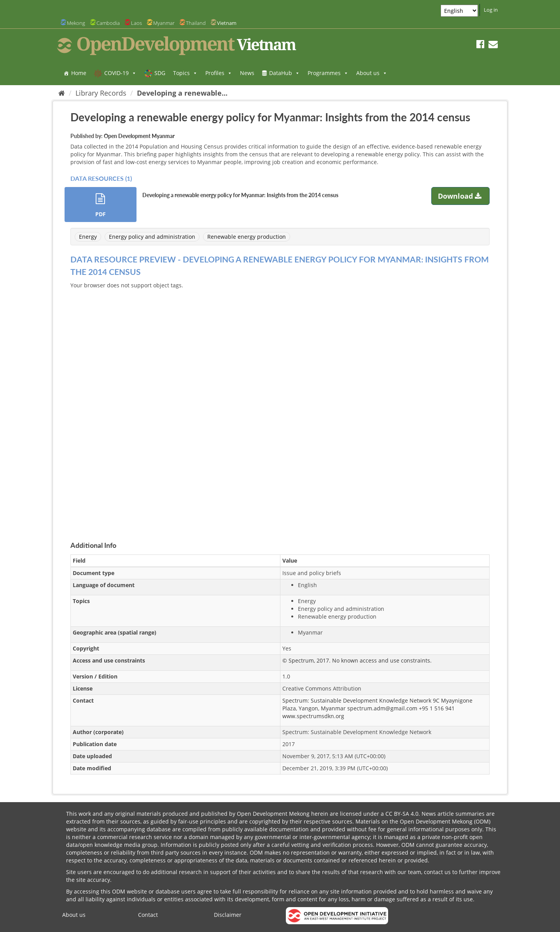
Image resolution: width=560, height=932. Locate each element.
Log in (491, 10)
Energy (88, 237)
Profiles (219, 73)
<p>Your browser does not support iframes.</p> (280, 406)
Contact (148, 915)
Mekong (76, 23)
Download (461, 196)
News (247, 73)
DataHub (284, 73)
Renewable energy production (247, 237)
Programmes (328, 73)
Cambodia (108, 23)
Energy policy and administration (152, 237)
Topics (185, 73)
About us (372, 73)
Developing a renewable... (182, 93)
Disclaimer (228, 915)
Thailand (196, 23)
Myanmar (164, 23)
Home (79, 73)
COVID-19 (120, 73)
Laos (136, 23)
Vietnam (227, 23)
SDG (160, 73)
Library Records (101, 93)
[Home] (62, 93)
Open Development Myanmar (139, 136)
